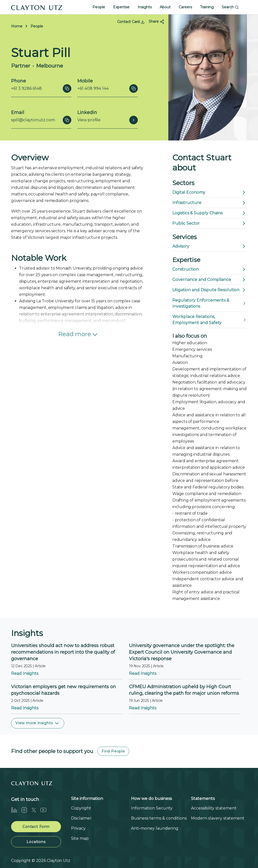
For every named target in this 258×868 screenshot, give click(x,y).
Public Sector (210, 223)
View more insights (38, 723)
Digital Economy (210, 192)
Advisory (210, 246)
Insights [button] (145, 7)
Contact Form (36, 827)
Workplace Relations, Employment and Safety (210, 320)
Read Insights (25, 673)
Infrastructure (210, 203)
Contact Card (131, 22)
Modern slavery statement (218, 818)
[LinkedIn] (16, 810)
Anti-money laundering (155, 828)
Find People (113, 751)
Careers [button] (185, 7)
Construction (210, 269)
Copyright (81, 808)
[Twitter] (36, 810)
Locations (36, 842)
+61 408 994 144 (93, 88)
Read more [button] (79, 335)
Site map (80, 838)
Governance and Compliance (210, 280)
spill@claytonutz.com (33, 120)
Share (156, 22)
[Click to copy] (67, 89)
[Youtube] (45, 810)
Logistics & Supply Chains (210, 213)
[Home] (37, 7)
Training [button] (207, 7)
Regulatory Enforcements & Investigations (210, 303)
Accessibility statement (214, 808)
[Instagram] (26, 810)
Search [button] (230, 7)
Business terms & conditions (159, 818)
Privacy (78, 828)
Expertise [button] (121, 7)
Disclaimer (81, 818)
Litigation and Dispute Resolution (210, 290)
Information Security (152, 808)
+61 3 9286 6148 (26, 88)
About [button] (165, 7)
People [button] (99, 7)
